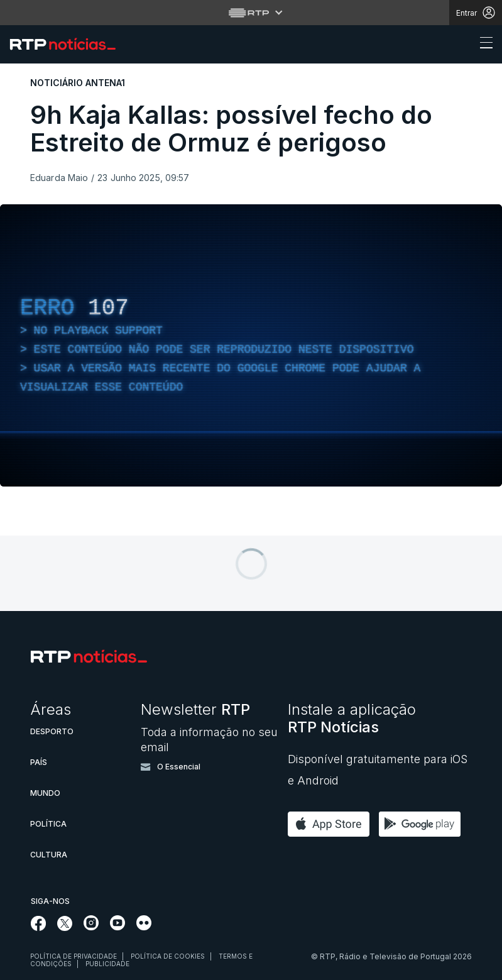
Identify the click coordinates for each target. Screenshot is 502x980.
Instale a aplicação (352, 718)
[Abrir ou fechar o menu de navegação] (483, 45)
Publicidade (107, 964)
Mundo (45, 793)
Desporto (52, 731)
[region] (251, 345)
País (39, 762)
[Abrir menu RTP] (251, 13)
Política (48, 824)
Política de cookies (168, 956)
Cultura (49, 855)
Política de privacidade (74, 956)
